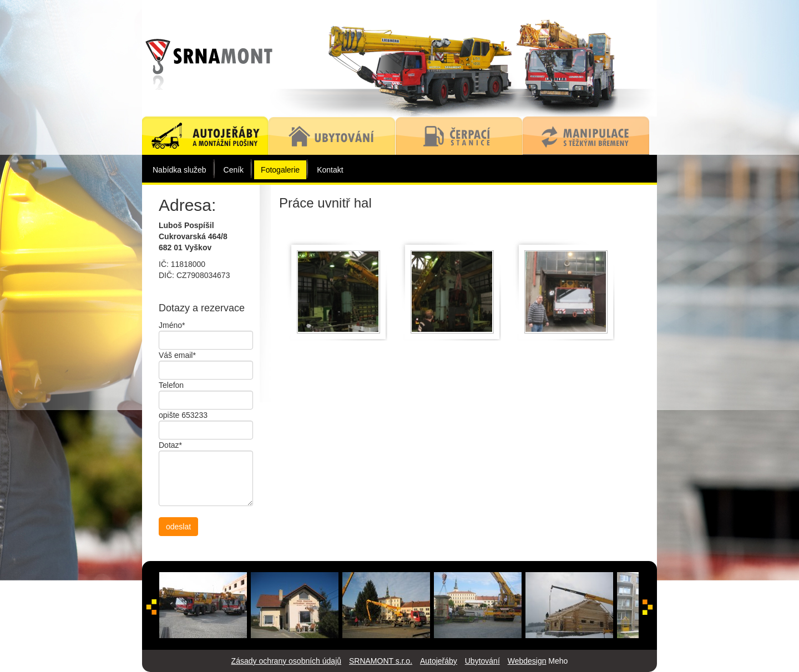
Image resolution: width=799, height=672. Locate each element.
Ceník (234, 170)
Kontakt (330, 170)
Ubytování (482, 661)
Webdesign (527, 661)
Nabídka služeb (179, 170)
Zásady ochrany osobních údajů (286, 661)
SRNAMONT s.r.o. (381, 661)
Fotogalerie (280, 170)
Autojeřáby (439, 661)
